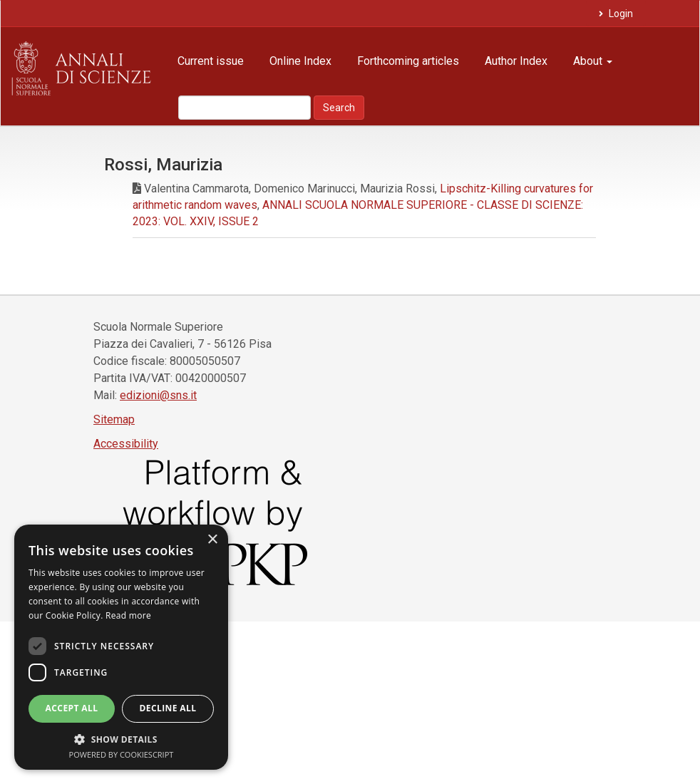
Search (339, 108)
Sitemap (114, 419)
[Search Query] (245, 108)
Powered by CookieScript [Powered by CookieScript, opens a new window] (122, 754)
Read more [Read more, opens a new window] (128, 615)
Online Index (300, 61)
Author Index (516, 61)
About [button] (593, 61)
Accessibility (126, 444)
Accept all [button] (72, 708)
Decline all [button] (168, 708)
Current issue (211, 61)
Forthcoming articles (408, 61)
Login (620, 14)
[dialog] (121, 647)
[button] (121, 739)
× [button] (212, 540)
